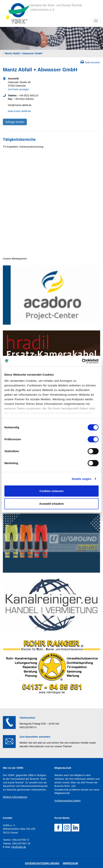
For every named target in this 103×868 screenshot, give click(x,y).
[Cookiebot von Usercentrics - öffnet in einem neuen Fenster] (82, 361)
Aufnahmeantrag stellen (67, 801)
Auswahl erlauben (51, 504)
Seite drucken (93, 62)
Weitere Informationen (15, 797)
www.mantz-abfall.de (19, 111)
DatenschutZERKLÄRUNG (42, 863)
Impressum (71, 863)
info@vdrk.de (19, 847)
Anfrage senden (15, 122)
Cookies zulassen (51, 491)
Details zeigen (81, 479)
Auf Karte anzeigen (18, 89)
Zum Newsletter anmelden (35, 737)
